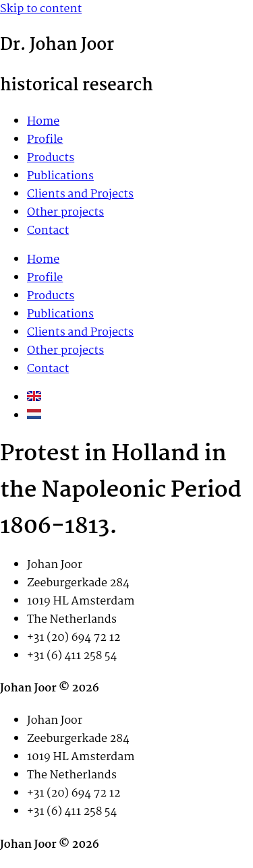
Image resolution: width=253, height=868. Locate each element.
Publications (60, 176)
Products (51, 158)
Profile (45, 140)
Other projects (65, 213)
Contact (48, 231)
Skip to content (41, 9)
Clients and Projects (80, 194)
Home (43, 122)
